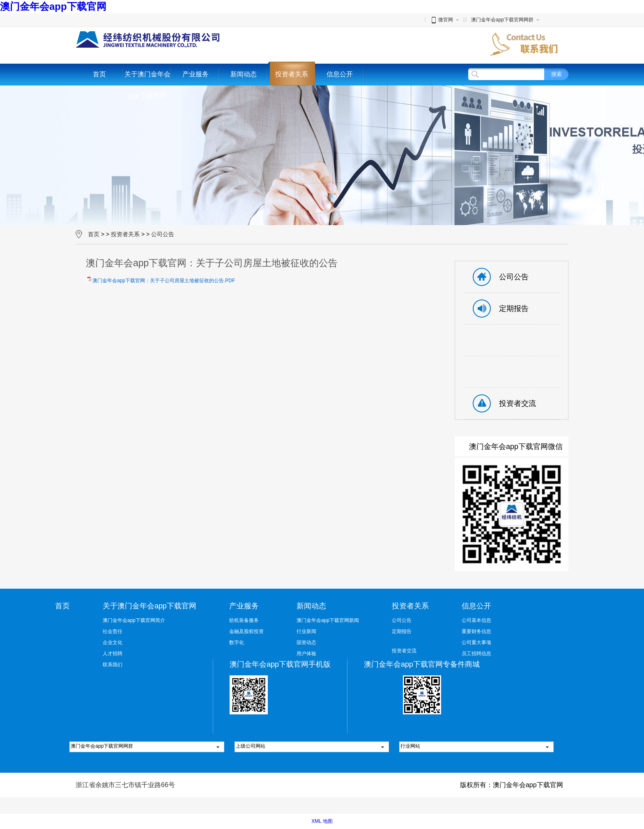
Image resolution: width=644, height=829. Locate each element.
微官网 (442, 20)
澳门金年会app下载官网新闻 (328, 620)
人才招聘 (113, 654)
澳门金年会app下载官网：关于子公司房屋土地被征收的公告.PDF (164, 281)
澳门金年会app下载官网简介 (134, 620)
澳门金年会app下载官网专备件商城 (422, 664)
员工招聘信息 (476, 654)
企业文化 (113, 642)
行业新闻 (306, 631)
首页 (99, 74)
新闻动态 (244, 74)
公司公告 (163, 234)
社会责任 (113, 631)
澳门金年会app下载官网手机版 (280, 664)
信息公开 (340, 74)
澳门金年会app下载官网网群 (502, 20)
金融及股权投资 (246, 631)
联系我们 (113, 665)
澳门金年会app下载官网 (53, 6)
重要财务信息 (476, 631)
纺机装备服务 (244, 620)
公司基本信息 (476, 620)
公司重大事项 (476, 642)
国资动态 (306, 642)
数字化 (237, 642)
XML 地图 (322, 821)
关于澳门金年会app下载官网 (147, 85)
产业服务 (195, 74)
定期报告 (402, 631)
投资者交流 (404, 651)
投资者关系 (292, 74)
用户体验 (306, 654)
